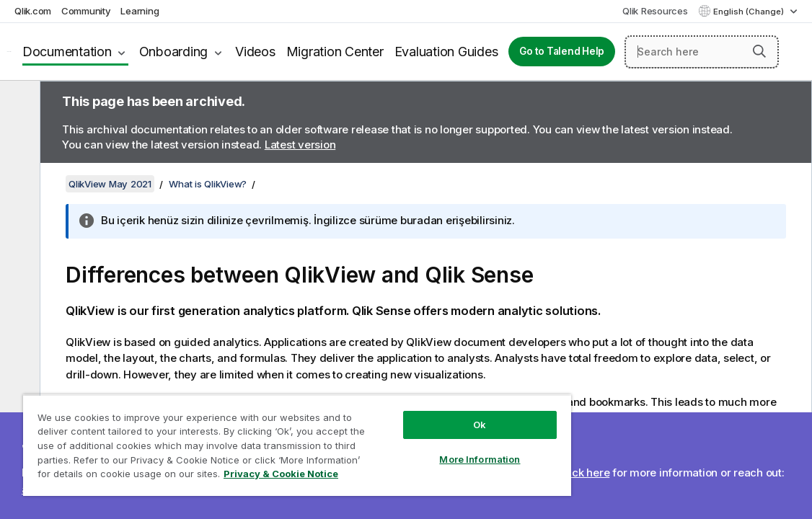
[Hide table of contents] (18, 103)
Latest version (300, 145)
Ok (415, 414)
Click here (584, 473)
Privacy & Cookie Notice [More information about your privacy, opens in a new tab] (233, 476)
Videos (255, 52)
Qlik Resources (655, 11)
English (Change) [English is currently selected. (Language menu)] (750, 12)
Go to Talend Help (562, 51)
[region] (259, 440)
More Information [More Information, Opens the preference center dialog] (415, 448)
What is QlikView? (208, 184)
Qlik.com (33, 11)
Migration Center (335, 52)
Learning (140, 11)
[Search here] (702, 52)
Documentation (67, 52)
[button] (759, 51)
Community (86, 11)
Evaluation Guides (446, 52)
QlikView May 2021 (110, 184)
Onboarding (174, 52)
